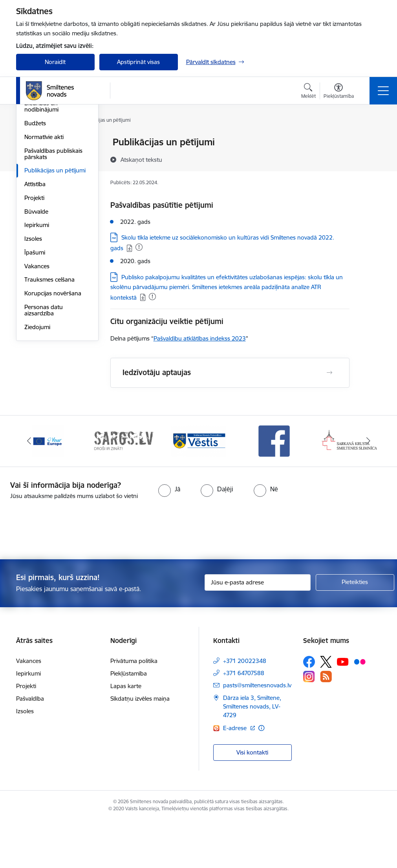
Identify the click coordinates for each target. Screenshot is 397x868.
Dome (32, 143)
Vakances (37, 360)
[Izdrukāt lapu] (370, 139)
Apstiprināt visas (138, 62)
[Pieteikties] (355, 630)
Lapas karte (126, 733)
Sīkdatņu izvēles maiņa (140, 746)
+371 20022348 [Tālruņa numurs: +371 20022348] (245, 708)
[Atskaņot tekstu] (141, 159)
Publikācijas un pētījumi (55, 265)
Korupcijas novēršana (53, 387)
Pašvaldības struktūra (53, 156)
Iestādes (35, 170)
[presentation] (199, 578)
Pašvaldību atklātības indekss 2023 (200, 338)
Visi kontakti (252, 800)
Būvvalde (36, 305)
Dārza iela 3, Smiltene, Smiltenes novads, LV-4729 (252, 754)
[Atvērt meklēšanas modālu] (308, 92)
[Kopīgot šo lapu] (370, 158)
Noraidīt (55, 62)
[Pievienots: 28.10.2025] (152, 297)
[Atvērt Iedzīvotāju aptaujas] (329, 373)
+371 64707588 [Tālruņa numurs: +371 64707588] (244, 721)
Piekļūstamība (129, 721)
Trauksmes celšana (49, 374)
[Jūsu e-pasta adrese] (258, 630)
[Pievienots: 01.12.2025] (139, 247)
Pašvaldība (30, 746)
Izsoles (33, 332)
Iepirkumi (37, 319)
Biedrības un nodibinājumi (41, 201)
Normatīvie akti (44, 231)
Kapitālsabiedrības (48, 184)
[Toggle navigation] (383, 91)
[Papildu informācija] (261, 775)
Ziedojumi (37, 421)
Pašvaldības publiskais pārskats (53, 248)
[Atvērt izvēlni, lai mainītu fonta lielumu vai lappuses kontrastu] (339, 92)
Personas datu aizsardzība (44, 404)
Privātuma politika (134, 708)
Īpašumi (35, 346)
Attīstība (35, 278)
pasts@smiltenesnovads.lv (257, 733)
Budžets (35, 217)
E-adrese (236, 775)
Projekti (34, 292)
